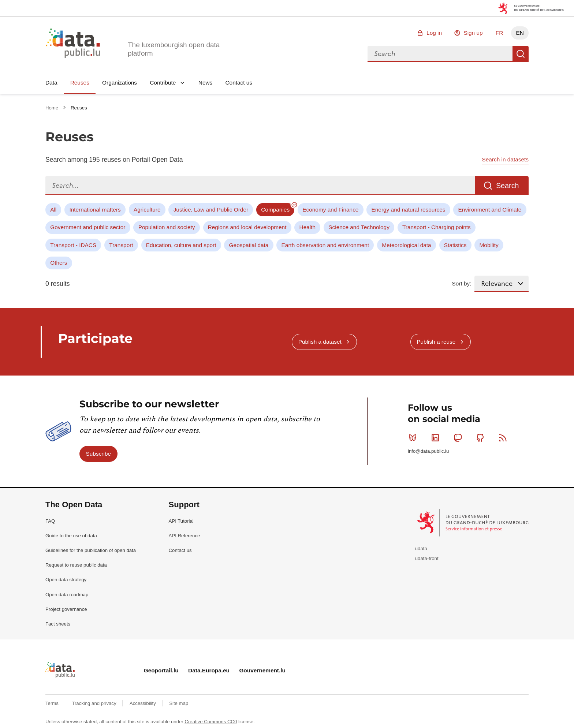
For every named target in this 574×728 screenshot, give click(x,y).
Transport (121, 245)
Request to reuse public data (76, 565)
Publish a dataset (320, 342)
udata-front (427, 558)
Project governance (66, 609)
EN (520, 33)
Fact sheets (58, 624)
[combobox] (440, 54)
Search (521, 54)
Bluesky (414, 438)
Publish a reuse (436, 342)
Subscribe (98, 454)
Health (308, 227)
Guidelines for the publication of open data (91, 550)
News (205, 83)
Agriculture (147, 210)
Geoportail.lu (161, 670)
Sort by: (462, 283)
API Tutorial (181, 521)
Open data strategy (66, 580)
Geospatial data (249, 245)
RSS (504, 438)
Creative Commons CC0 (211, 722)
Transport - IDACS (73, 245)
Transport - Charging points (437, 227)
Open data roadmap (67, 595)
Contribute (163, 83)
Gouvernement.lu (262, 670)
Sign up (473, 33)
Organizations (120, 83)
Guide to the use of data (71, 536)
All (53, 210)
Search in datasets (505, 159)
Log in (434, 33)
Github (482, 438)
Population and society (167, 227)
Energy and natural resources (409, 210)
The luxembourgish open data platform (174, 49)
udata (421, 548)
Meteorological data (406, 245)
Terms (53, 703)
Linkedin (437, 438)
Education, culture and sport (181, 245)
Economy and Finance (330, 210)
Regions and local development (247, 227)
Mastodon (459, 438)
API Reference (184, 536)
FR (500, 33)
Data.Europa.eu (209, 670)
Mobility (489, 245)
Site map (179, 703)
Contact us (239, 83)
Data (51, 83)
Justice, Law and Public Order (211, 210)
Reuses (80, 83)
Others (59, 263)
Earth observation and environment (325, 245)
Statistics (455, 245)
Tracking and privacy (95, 703)
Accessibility (143, 703)
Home (53, 108)
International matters (95, 210)
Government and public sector (88, 227)
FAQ (50, 521)
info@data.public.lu (428, 451)
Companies (275, 210)
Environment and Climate (490, 210)
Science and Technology (359, 227)
